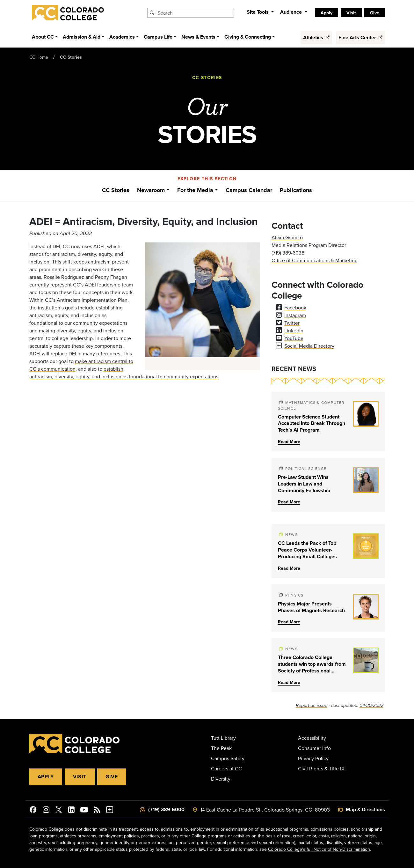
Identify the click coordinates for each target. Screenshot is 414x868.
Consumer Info (314, 748)
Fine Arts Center (360, 37)
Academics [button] (122, 37)
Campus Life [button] (158, 37)
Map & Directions (365, 809)
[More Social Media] (110, 811)
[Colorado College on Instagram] (46, 811)
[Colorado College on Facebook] (33, 811)
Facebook (295, 308)
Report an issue (312, 705)
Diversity (221, 779)
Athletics (316, 37)
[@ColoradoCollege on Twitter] (59, 811)
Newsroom (151, 190)
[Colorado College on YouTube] (84, 811)
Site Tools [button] (258, 12)
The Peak (221, 748)
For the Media (195, 190)
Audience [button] (292, 12)
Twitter (292, 323)
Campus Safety (228, 758)
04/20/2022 (371, 705)
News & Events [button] (198, 37)
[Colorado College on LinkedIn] (71, 811)
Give (375, 13)
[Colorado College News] (97, 811)
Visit (351, 13)
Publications (296, 190)
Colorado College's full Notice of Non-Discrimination (319, 849)
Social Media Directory (309, 346)
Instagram (295, 315)
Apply (327, 13)
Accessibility (312, 738)
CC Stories (71, 57)
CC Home (39, 57)
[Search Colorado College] (195, 13)
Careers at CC (226, 768)
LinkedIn (294, 330)
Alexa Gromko (287, 237)
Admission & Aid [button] (82, 37)
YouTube (294, 338)
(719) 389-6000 (166, 809)
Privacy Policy (313, 758)
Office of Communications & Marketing (315, 260)
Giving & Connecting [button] (248, 37)
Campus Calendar (249, 190)
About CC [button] (43, 37)
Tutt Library (223, 738)
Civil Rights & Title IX (321, 768)
